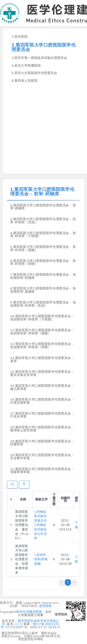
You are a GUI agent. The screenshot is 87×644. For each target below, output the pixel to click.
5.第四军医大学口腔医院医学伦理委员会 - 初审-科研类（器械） (43, 248)
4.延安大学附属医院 (26, 66)
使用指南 (45, 606)
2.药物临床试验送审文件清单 (40, 532)
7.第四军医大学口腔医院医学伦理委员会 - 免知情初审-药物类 (43, 276)
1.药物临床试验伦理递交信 (40, 516)
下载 (76, 525)
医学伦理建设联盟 (29, 612)
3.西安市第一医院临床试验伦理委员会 (39, 58)
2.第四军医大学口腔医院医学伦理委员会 (44, 47)
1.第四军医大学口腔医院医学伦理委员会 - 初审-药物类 (42, 192)
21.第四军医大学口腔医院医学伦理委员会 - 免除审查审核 (42, 471)
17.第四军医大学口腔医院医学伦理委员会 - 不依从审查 (42, 415)
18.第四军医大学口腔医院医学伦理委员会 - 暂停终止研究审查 (42, 429)
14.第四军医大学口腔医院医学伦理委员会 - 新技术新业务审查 (42, 373)
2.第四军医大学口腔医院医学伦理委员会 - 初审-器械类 (43, 207)
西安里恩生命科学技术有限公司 (31, 622)
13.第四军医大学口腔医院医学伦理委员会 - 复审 (42, 360)
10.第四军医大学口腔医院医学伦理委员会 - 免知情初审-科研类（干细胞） (42, 318)
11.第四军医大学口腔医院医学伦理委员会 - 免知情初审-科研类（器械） (42, 332)
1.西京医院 (19, 37)
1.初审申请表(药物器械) (41, 559)
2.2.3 (18, 624)
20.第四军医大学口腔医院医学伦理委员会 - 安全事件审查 (42, 457)
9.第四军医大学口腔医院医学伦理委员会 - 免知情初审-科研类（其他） (43, 304)
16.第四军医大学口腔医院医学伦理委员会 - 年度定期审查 (42, 401)
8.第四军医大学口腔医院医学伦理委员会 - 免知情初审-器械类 (43, 290)
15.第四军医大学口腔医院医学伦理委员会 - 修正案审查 (42, 387)
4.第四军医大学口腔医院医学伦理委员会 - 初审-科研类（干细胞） (43, 235)
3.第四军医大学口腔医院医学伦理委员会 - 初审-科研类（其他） (43, 221)
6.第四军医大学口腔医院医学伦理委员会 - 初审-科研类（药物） (43, 262)
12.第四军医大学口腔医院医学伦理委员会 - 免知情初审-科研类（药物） (42, 346)
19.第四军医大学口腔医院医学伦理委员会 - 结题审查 (42, 443)
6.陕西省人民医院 (24, 81)
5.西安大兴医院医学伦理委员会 (34, 73)
